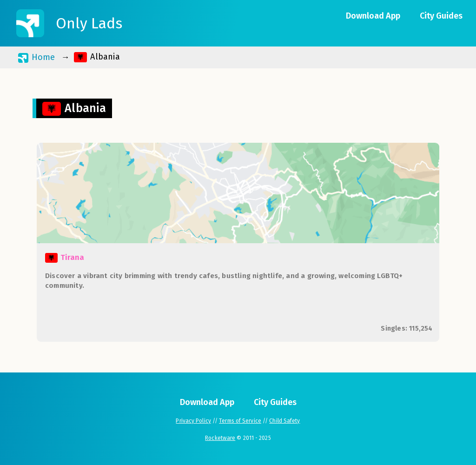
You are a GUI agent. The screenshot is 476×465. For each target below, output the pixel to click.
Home (36, 57)
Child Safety (284, 421)
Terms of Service (240, 421)
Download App (373, 16)
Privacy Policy (193, 421)
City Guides (441, 16)
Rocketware (220, 438)
